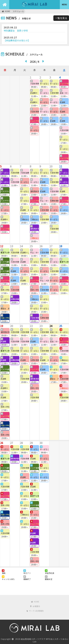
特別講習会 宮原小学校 (16, 30)
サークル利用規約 (35, 611)
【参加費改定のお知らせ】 (17, 40)
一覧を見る (61, 18)
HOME (6, 11)
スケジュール (18, 11)
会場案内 (35, 606)
